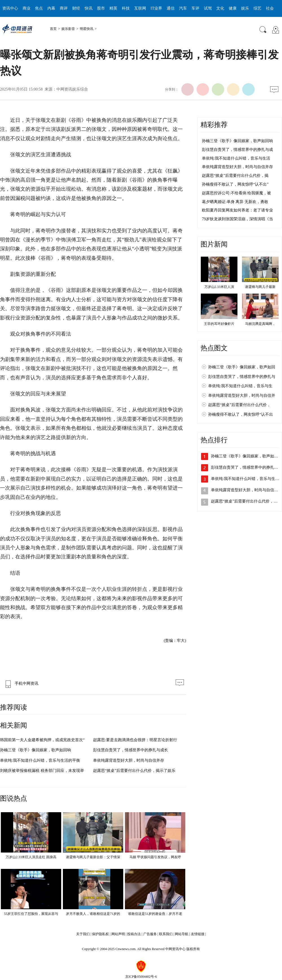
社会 (270, 8)
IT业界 (156, 8)
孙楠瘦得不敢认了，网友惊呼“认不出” (235, 184)
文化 (220, 8)
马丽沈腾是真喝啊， (260, 324)
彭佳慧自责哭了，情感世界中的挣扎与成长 (131, 750)
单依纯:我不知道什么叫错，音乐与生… (245, 479)
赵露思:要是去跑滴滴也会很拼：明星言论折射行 (135, 740)
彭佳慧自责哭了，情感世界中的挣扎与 (242, 377)
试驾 (208, 8)
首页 (53, 29)
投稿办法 (134, 934)
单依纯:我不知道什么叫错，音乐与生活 (236, 158)
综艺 (257, 8)
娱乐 (245, 8)
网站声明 (118, 934)
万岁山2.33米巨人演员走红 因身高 (31, 857)
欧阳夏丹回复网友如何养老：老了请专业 (237, 210)
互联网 (140, 8)
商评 (64, 8)
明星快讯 (87, 29)
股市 (101, 8)
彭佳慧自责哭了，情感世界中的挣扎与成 (237, 150)
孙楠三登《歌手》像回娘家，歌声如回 (242, 367)
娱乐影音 (68, 29)
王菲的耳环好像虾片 (219, 324)
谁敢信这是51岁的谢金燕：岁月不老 (155, 914)
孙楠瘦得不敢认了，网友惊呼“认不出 (241, 414)
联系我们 (166, 934)
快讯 (89, 8)
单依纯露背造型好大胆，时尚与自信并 (242, 396)
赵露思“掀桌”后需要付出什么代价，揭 (235, 176)
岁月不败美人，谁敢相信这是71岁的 (93, 914)
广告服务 (150, 934)
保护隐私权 (100, 934)
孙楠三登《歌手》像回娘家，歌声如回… (246, 456)
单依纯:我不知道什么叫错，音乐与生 (240, 386)
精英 (113, 8)
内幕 (51, 8)
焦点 (39, 8)
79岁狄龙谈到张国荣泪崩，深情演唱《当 (237, 219)
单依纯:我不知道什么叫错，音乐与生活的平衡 (40, 760)
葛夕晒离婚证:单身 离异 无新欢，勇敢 (235, 202)
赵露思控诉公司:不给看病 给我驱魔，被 (236, 193)
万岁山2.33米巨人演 (219, 287)
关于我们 (83, 934)
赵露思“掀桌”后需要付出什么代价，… (244, 501)
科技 (126, 8)
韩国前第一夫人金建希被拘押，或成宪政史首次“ (42, 740)
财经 (76, 8)
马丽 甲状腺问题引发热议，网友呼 (155, 857)
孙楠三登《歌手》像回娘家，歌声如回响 (36, 750)
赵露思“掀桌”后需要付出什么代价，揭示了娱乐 (134, 771)
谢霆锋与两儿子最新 (260, 287)
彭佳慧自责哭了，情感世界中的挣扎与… (246, 467)
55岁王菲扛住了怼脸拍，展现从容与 (31, 914)
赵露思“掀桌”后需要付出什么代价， (239, 405)
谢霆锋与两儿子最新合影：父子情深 (93, 857)
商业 (27, 8)
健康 (233, 8)
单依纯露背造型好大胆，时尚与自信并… (246, 490)
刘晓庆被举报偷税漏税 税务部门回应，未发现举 (42, 771)
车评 (195, 8)
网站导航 (182, 934)
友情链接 (198, 934)
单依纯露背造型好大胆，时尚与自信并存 (129, 760)
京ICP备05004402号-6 (141, 977)
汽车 (183, 8)
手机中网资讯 (21, 683)
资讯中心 (10, 8)
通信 (171, 8)
